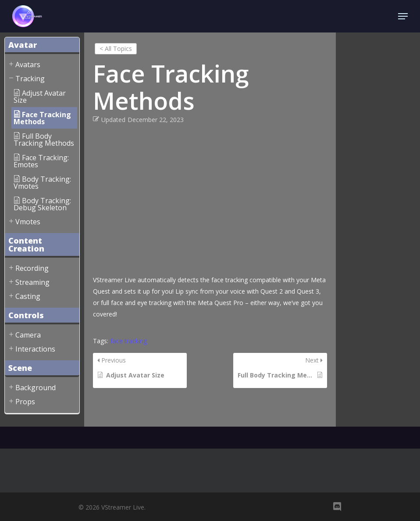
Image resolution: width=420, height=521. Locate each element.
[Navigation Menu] (403, 16)
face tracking (129, 341)
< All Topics (116, 49)
